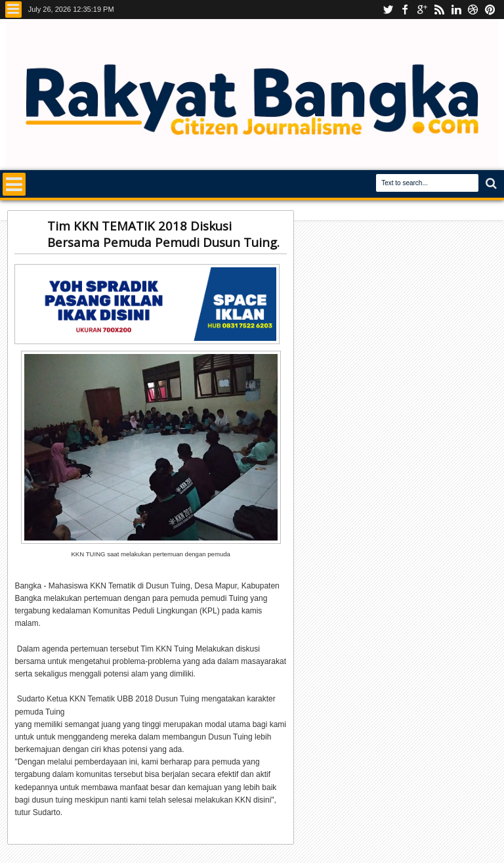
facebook (405, 10)
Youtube (388, 10)
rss (439, 10)
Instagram (422, 10)
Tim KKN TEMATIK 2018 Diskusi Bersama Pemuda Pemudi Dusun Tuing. (163, 234)
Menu (13, 10)
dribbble (473, 10)
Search (490, 184)
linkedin (456, 10)
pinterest (490, 10)
